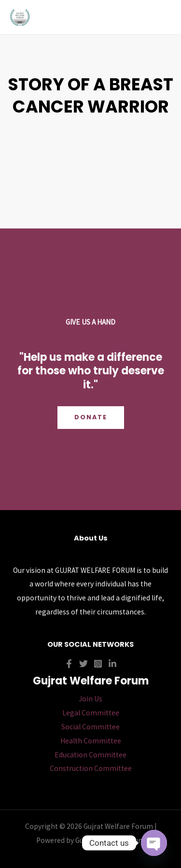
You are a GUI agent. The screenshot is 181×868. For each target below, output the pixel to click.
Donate (91, 417)
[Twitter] (84, 664)
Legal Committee (91, 713)
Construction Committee (91, 768)
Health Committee (91, 741)
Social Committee (90, 727)
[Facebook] (69, 664)
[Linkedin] (112, 664)
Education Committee (90, 755)
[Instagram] (98, 664)
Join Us (90, 699)
